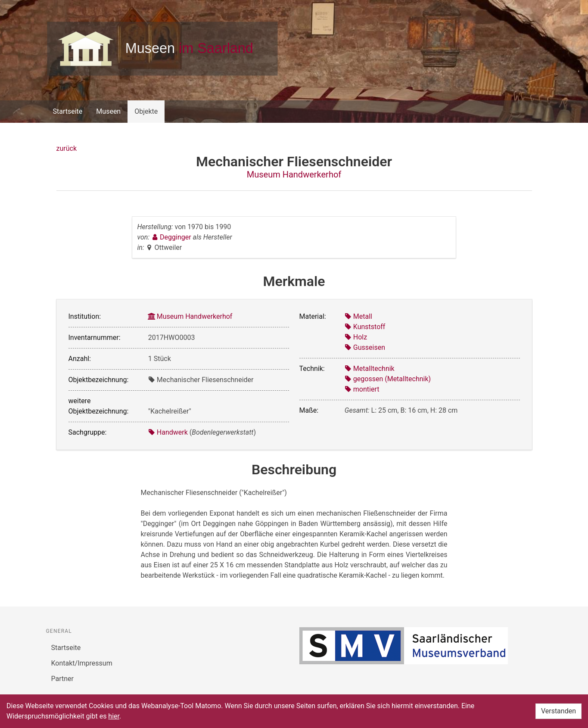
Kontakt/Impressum (82, 663)
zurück (67, 148)
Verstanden (558, 711)
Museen (108, 111)
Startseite (68, 111)
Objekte (146, 111)
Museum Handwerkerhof (294, 174)
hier (114, 716)
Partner (63, 679)
